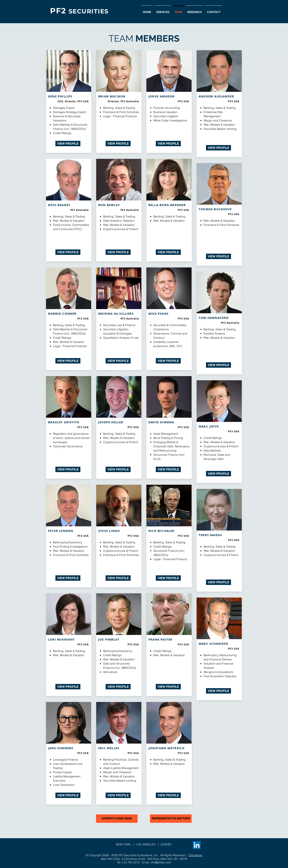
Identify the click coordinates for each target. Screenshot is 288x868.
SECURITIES (89, 11)
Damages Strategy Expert (70, 112)
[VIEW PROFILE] (68, 144)
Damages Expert (64, 108)
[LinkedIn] (197, 845)
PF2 (59, 11)
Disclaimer (196, 855)
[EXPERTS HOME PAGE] (117, 819)
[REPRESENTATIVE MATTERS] (171, 819)
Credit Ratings (62, 133)
